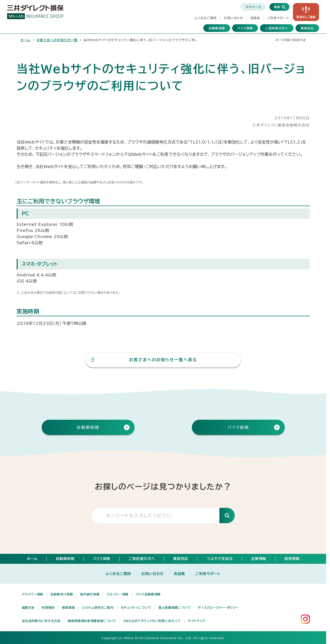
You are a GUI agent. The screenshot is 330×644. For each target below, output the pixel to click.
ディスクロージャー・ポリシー (218, 607)
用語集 (255, 18)
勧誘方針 (28, 607)
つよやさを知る (220, 559)
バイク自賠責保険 (148, 594)
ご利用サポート (278, 18)
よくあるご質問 (205, 18)
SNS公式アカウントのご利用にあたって (152, 621)
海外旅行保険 (90, 594)
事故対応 (307, 28)
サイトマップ (197, 621)
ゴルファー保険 (117, 594)
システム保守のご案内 (98, 607)
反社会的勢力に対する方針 (41, 621)
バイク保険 (245, 28)
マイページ (253, 7)
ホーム (25, 40)
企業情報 (259, 559)
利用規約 (48, 607)
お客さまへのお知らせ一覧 (57, 40)
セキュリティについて (136, 607)
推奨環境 (69, 607)
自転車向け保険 (62, 594)
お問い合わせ (233, 18)
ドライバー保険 (33, 594)
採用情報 (292, 559)
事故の (306, 17)
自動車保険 (217, 28)
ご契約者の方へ (277, 28)
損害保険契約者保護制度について (92, 621)
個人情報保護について (174, 607)
